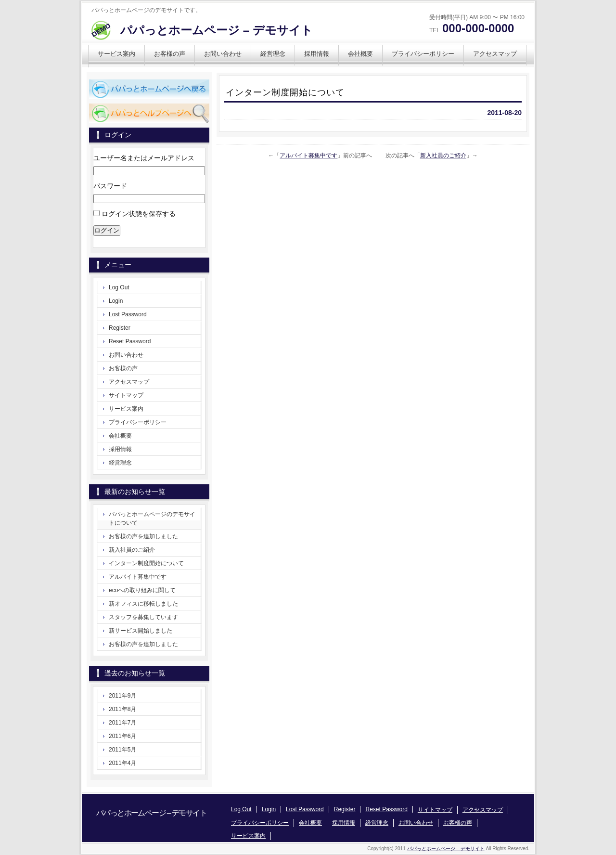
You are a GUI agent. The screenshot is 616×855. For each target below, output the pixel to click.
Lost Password (128, 314)
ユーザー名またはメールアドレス (144, 158)
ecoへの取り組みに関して (142, 590)
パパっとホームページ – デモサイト (217, 30)
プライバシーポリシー (423, 54)
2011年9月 (122, 696)
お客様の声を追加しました (143, 536)
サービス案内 (116, 54)
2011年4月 (122, 763)
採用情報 (317, 54)
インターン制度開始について (146, 563)
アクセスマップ (495, 54)
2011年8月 (122, 709)
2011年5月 (122, 750)
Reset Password (130, 341)
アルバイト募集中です (308, 155)
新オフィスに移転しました (143, 604)
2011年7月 (122, 723)
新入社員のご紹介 (443, 155)
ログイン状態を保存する (139, 214)
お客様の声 (170, 54)
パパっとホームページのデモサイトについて (152, 518)
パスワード (110, 186)
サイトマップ (126, 395)
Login (116, 301)
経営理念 (273, 54)
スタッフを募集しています (143, 617)
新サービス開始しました (141, 631)
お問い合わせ (223, 54)
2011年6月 (122, 736)
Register (120, 328)
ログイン (107, 230)
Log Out (119, 287)
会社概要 (360, 54)
